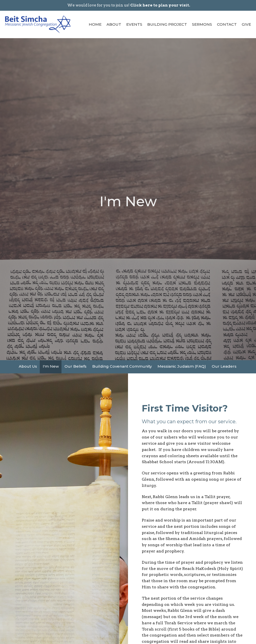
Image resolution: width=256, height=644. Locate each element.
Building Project (167, 24)
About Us (28, 366)
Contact (227, 24)
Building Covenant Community (122, 366)
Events (134, 24)
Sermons (202, 24)
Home (95, 24)
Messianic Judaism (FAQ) (182, 366)
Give (246, 24)
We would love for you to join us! (129, 5)
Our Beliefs (75, 366)
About (114, 24)
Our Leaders (224, 366)
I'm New (51, 366)
